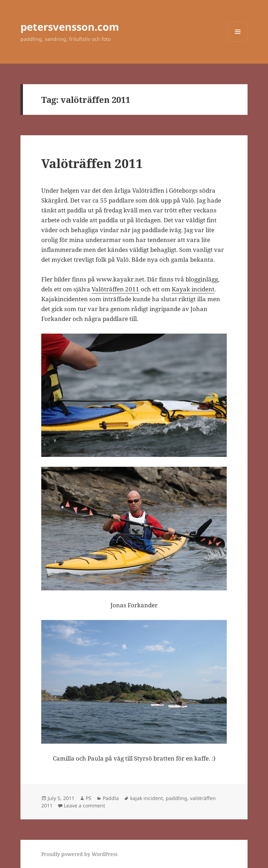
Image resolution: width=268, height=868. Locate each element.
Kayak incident (193, 289)
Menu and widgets (238, 41)
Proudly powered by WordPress (79, 854)
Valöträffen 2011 (92, 163)
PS (89, 798)
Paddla (111, 798)
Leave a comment (84, 805)
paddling (176, 798)
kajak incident (147, 798)
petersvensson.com (70, 27)
